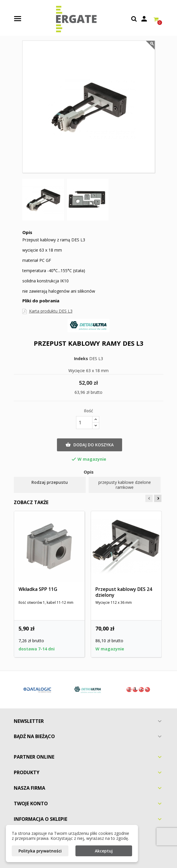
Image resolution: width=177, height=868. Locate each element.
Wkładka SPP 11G (38, 589)
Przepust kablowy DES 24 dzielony (124, 592)
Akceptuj (104, 851)
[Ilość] (84, 423)
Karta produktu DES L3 (51, 311)
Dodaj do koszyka (90, 445)
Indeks (81, 359)
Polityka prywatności (40, 851)
